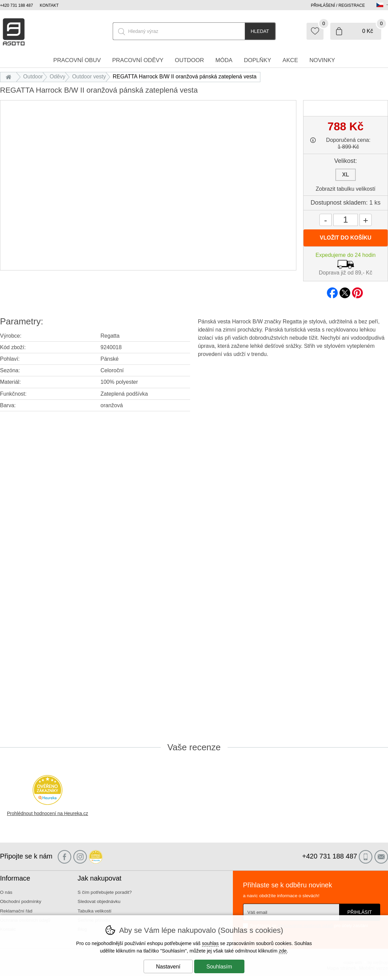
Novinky (322, 60)
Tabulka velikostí (95, 911)
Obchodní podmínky (21, 901)
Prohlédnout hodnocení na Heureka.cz (48, 813)
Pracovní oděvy (138, 60)
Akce (290, 60)
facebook (332, 291)
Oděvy (57, 77)
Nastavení (168, 967)
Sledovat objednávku (99, 901)
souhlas (210, 943)
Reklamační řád (16, 911)
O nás (6, 892)
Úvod (10, 77)
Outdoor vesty (89, 77)
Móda (224, 60)
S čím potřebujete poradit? (105, 892)
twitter (345, 291)
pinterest (357, 291)
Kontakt (49, 5)
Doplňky (257, 60)
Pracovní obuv (77, 60)
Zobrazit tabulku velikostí (346, 189)
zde (283, 951)
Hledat (260, 31)
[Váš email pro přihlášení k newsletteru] (291, 912)
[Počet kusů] (346, 220)
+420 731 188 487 (16, 5)
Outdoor (33, 77)
